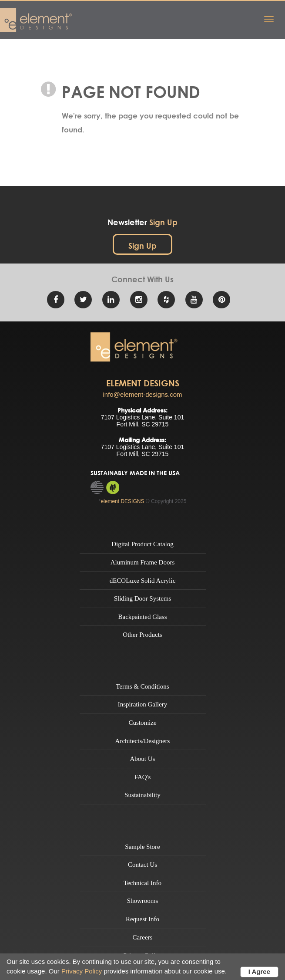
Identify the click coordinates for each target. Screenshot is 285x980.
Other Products (142, 635)
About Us (143, 759)
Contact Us (142, 865)
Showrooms (143, 901)
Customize (142, 723)
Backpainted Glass (142, 617)
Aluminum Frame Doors (143, 562)
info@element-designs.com (143, 394)
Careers (143, 937)
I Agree (259, 972)
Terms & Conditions (142, 686)
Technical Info (142, 883)
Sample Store (142, 847)
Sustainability (142, 795)
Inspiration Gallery (143, 704)
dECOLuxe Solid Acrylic (143, 581)
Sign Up (142, 246)
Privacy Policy (82, 971)
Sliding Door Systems (143, 598)
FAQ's (142, 777)
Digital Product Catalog (142, 544)
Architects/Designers (143, 741)
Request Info (142, 919)
